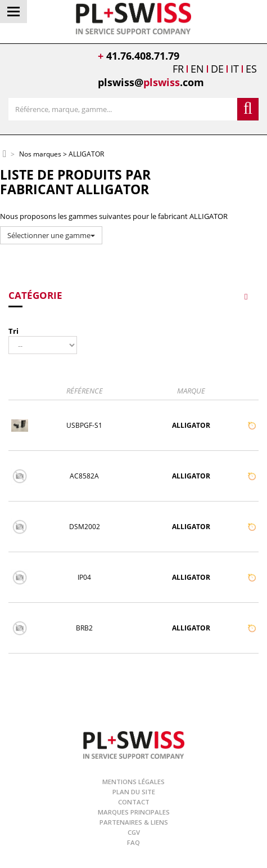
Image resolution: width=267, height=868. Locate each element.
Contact (134, 802)
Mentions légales (133, 782)
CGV (134, 832)
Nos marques (40, 155)
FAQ (133, 842)
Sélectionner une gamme (51, 235)
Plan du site (134, 792)
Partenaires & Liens (134, 822)
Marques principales (134, 812)
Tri (13, 331)
